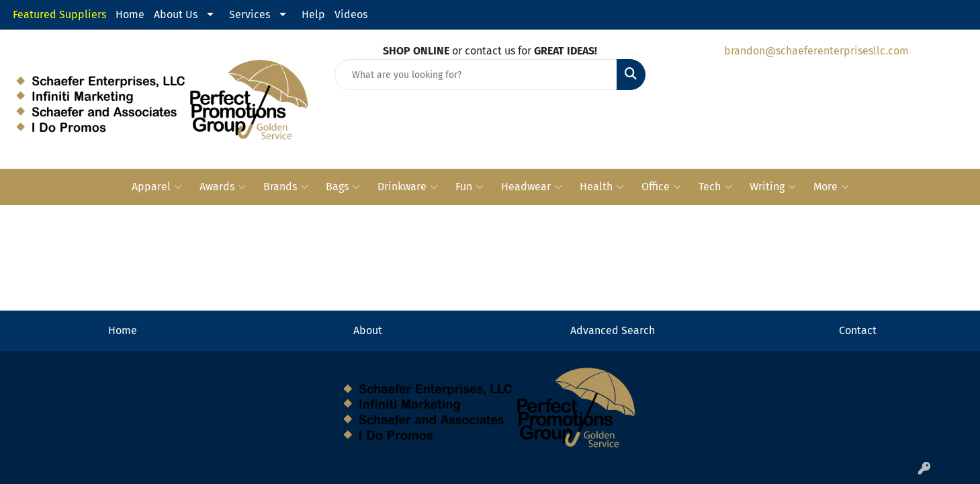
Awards (223, 187)
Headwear (532, 187)
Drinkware (408, 187)
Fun (470, 187)
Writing (773, 187)
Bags (343, 187)
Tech (715, 187)
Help (313, 14)
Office (661, 187)
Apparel (157, 187)
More (831, 187)
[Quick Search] (476, 75)
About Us (176, 14)
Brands (286, 187)
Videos (351, 14)
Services (250, 14)
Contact (858, 330)
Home (130, 14)
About (368, 330)
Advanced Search (613, 330)
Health (602, 187)
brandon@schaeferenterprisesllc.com (816, 51)
